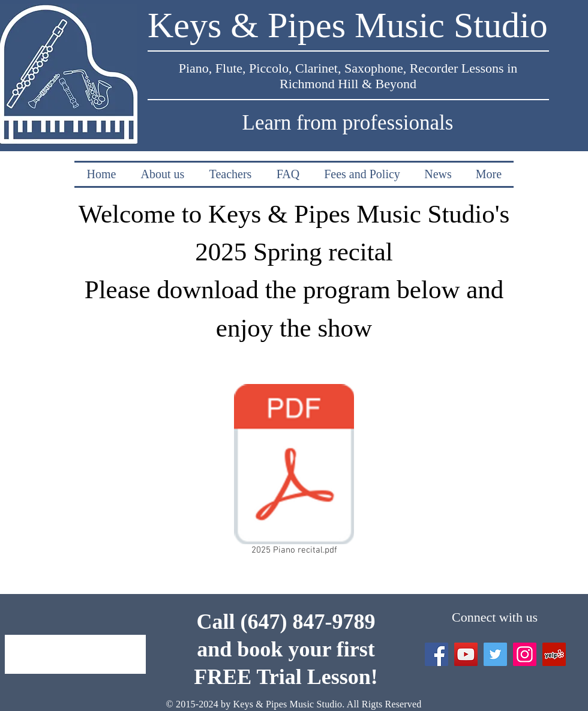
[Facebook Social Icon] (436, 654)
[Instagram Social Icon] (525, 654)
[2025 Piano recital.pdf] (294, 472)
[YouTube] (466, 654)
